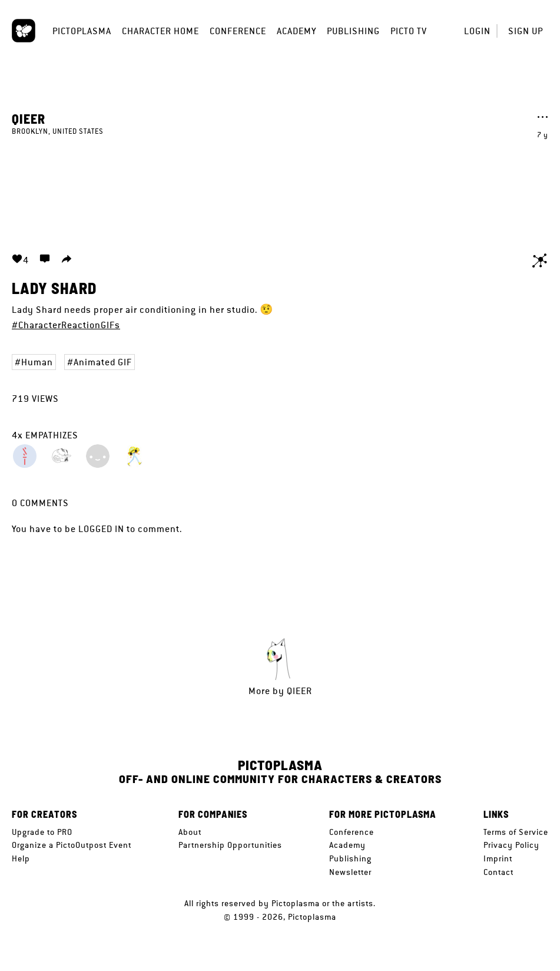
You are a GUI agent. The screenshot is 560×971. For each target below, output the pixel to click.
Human (37, 362)
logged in (101, 529)
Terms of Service (516, 832)
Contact (498, 872)
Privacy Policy (511, 845)
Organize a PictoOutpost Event (72, 845)
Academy (296, 31)
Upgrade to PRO (42, 832)
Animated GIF (103, 362)
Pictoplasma (82, 31)
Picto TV (409, 31)
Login (477, 31)
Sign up (526, 31)
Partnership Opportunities (230, 845)
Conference (238, 31)
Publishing (353, 31)
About (190, 832)
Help (21, 858)
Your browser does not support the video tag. (280, 187)
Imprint (498, 858)
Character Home (160, 31)
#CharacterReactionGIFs (66, 325)
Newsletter (350, 872)
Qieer (29, 118)
